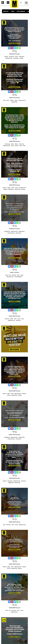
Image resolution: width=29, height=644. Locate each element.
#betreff (5, 189)
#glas (9, 394)
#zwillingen (16, 58)
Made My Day (6, 11)
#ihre (18, 275)
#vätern (21, 58)
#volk (12, 394)
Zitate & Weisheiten (21, 11)
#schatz (4, 188)
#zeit (7, 275)
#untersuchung (11, 233)
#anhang (23, 189)
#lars (21, 146)
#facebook (11, 57)
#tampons (24, 481)
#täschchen (18, 483)
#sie (10, 275)
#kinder (6, 57)
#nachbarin (22, 57)
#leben (16, 144)
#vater (16, 57)
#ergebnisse (7, 231)
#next (13, 188)
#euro (23, 319)
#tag (4, 100)
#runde (17, 188)
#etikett (20, 395)
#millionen (18, 320)
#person (5, 481)
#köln (12, 146)
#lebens (12, 100)
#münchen (21, 144)
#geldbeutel (11, 483)
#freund (5, 394)
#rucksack (10, 481)
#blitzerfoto (11, 189)
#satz (8, 100)
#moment (14, 275)
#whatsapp (7, 144)
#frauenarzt (18, 233)
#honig (9, 395)
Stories (13, 11)
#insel (22, 275)
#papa (16, 100)
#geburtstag (14, 102)
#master (17, 146)
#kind (12, 144)
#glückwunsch (9, 58)
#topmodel (17, 189)
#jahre (12, 319)
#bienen (24, 394)
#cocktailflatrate (18, 277)
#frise (24, 146)
